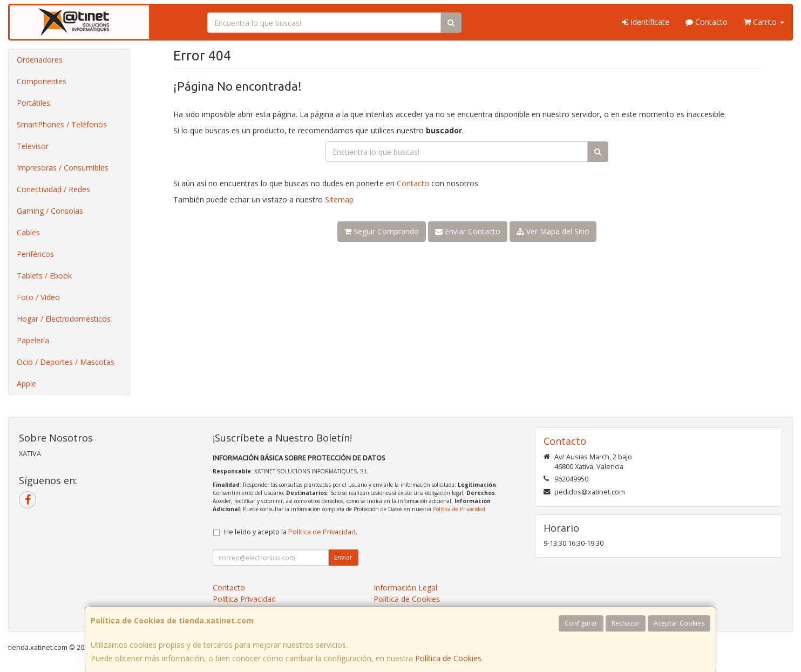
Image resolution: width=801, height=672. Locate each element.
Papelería (33, 340)
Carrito (764, 22)
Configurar (581, 623)
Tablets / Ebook (44, 276)
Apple (26, 383)
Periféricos (35, 254)
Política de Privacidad (459, 509)
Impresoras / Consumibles (63, 168)
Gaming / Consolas (50, 211)
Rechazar (626, 623)
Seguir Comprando (382, 231)
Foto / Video (38, 297)
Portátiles (33, 103)
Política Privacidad (244, 599)
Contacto (707, 22)
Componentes (42, 81)
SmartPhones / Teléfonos (62, 124)
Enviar (343, 557)
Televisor (33, 146)
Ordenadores (40, 60)
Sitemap (339, 199)
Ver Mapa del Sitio (553, 231)
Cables (28, 232)
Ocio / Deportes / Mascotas (66, 362)
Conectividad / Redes (53, 189)
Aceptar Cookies (679, 623)
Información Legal (405, 588)
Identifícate (646, 22)
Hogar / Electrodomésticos (64, 319)
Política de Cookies (448, 658)
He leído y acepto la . (291, 532)
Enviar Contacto (468, 231)
